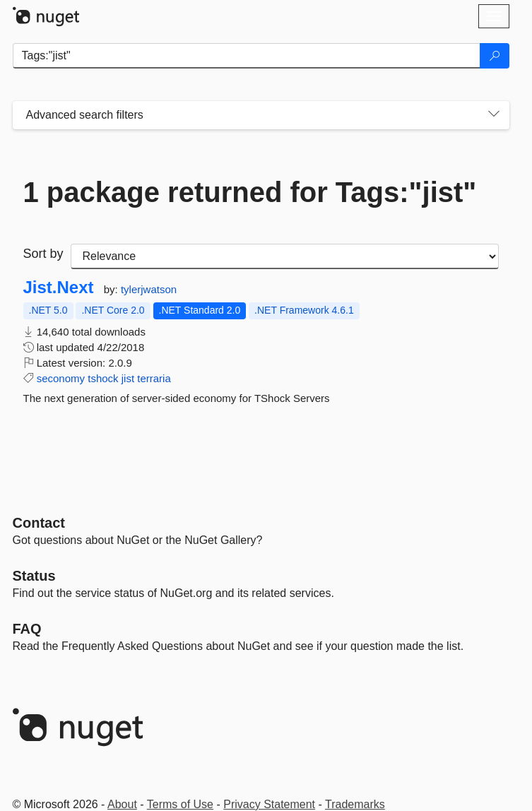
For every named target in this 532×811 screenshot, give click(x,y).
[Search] (495, 56)
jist (128, 378)
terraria (154, 378)
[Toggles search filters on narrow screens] (494, 115)
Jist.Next (59, 288)
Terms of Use (180, 804)
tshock (103, 378)
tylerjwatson (149, 289)
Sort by (43, 254)
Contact (39, 523)
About (122, 804)
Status (34, 576)
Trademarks (355, 804)
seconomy (61, 378)
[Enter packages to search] (247, 56)
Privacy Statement (269, 804)
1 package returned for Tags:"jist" (250, 192)
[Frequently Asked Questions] (27, 629)
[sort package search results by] (285, 256)
